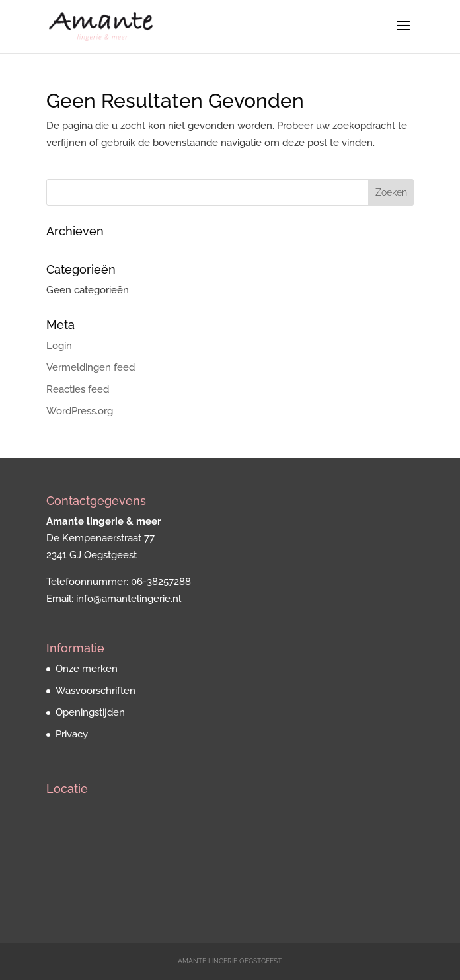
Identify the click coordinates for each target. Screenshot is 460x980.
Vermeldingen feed (91, 367)
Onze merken (87, 669)
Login (59, 346)
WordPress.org (80, 411)
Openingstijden (90, 712)
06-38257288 (161, 582)
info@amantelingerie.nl (129, 599)
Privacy (72, 734)
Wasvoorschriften (96, 691)
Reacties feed (78, 389)
